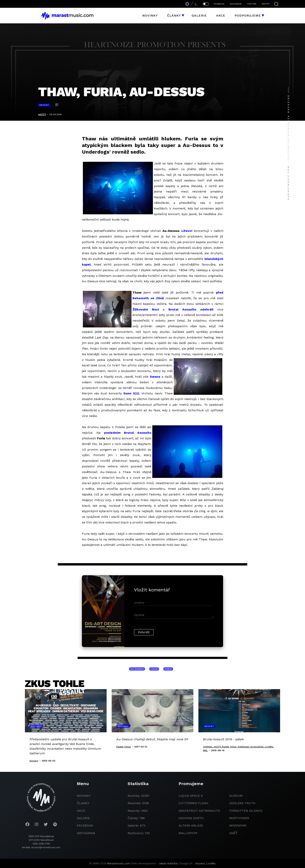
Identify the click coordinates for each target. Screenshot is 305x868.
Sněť (233, 833)
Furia (168, 669)
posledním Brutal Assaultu (128, 433)
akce (81, 811)
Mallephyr (188, 833)
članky (83, 803)
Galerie (199, 15)
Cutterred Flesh (193, 803)
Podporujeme (248, 15)
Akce (221, 15)
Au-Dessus (137, 669)
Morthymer (239, 818)
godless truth (242, 803)
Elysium (236, 796)
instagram (86, 833)
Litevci (187, 231)
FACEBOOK (219, 4)
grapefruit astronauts (199, 811)
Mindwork (238, 825)
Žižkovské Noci (146, 309)
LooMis (211, 863)
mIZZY (42, 114)
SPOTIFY (266, 4)
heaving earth (191, 818)
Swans (155, 377)
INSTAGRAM (236, 4)
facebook (85, 825)
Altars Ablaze (191, 825)
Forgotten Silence (246, 811)
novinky (84, 796)
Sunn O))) (131, 393)
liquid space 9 (191, 796)
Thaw (154, 669)
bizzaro (200, 863)
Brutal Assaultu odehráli (191, 309)
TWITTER (252, 4)
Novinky (150, 15)
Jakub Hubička (168, 863)
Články (174, 15)
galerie (83, 818)
